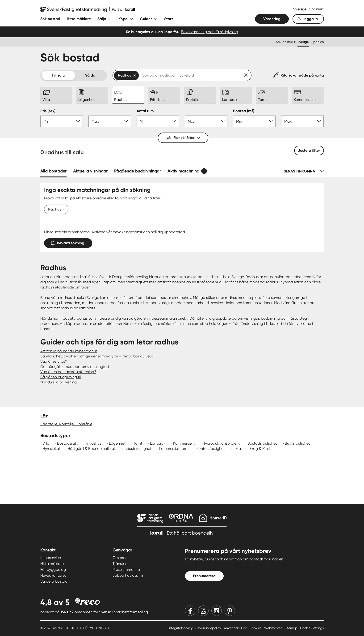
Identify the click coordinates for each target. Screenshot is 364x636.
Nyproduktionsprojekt (221, 443)
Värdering (272, 19)
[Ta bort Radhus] (63, 210)
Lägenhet (117, 443)
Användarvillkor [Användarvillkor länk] (236, 628)
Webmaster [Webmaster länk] (273, 628)
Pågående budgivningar (138, 171)
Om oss (119, 558)
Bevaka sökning (68, 242)
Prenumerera (204, 576)
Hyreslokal (51, 449)
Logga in (310, 19)
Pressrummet (124, 569)
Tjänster (119, 564)
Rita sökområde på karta (302, 75)
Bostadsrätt (67, 443)
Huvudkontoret (53, 575)
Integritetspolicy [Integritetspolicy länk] (181, 628)
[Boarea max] (302, 121)
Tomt (138, 443)
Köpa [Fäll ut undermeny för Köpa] (123, 19)
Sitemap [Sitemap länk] (291, 628)
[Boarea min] (254, 121)
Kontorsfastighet (211, 449)
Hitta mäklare (79, 19)
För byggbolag (53, 569)
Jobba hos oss (125, 575)
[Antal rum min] (158, 121)
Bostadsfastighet (262, 443)
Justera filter (309, 150)
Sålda (90, 75)
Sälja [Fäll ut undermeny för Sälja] (102, 19)
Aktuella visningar (90, 171)
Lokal (237, 449)
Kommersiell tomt (174, 449)
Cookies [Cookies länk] (256, 628)
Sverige (300, 9)
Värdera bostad (54, 581)
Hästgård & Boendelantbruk (92, 449)
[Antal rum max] (206, 121)
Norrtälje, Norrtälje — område (67, 424)
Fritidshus (93, 443)
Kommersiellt (184, 443)
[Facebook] (190, 611)
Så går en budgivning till (61, 377)
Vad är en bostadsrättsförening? (68, 372)
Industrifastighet (138, 449)
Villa (46, 443)
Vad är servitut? (54, 361)
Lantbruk (158, 443)
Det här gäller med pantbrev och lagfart (75, 367)
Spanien (316, 9)
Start (169, 19)
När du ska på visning (59, 382)
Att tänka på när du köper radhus (69, 351)
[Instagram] (217, 611)
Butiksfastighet (297, 443)
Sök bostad (50, 19)
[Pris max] (110, 121)
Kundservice (51, 558)
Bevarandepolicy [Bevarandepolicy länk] (209, 628)
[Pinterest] (230, 611)
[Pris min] (62, 121)
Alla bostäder (53, 171)
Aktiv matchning (183, 171)
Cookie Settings (312, 628)
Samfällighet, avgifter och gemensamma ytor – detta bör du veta (97, 356)
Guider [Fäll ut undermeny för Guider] (146, 19)
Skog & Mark (260, 449)
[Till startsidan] (88, 9)
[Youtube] (203, 611)
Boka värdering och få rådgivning (209, 32)
